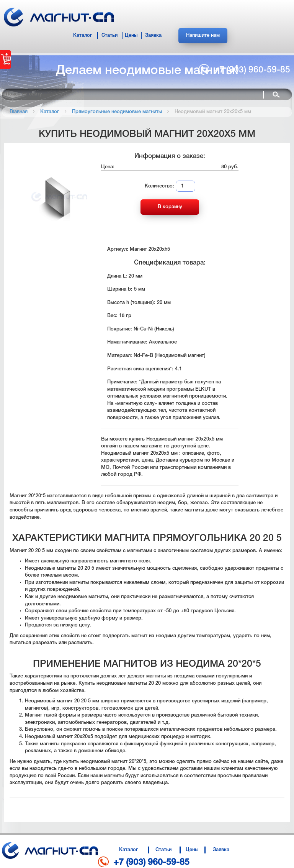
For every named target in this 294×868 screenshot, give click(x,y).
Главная (19, 112)
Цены (131, 35)
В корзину (170, 207)
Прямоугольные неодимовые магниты (117, 112)
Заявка (153, 35)
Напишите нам (203, 35)
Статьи (109, 35)
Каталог (83, 35)
